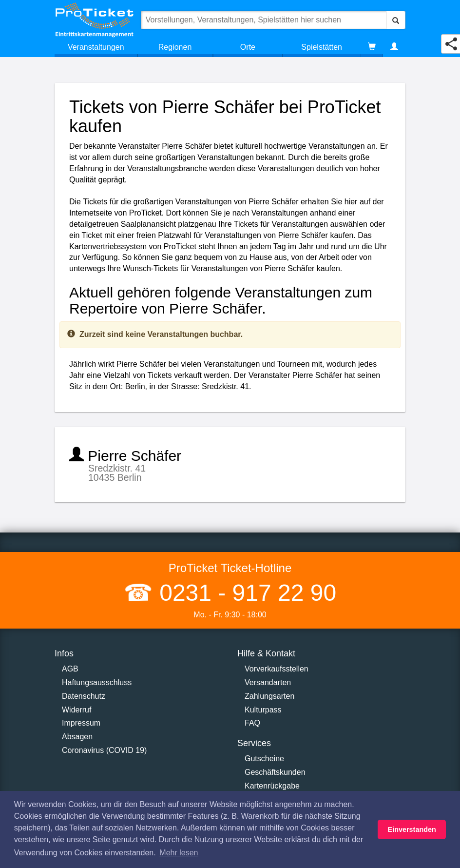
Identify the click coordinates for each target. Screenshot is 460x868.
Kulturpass (263, 710)
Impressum (81, 723)
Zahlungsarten (269, 696)
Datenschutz (84, 696)
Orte (248, 47)
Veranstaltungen (96, 47)
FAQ (252, 723)
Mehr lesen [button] (179, 853)
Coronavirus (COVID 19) (104, 750)
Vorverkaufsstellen (277, 669)
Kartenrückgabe (272, 786)
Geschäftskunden (275, 772)
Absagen (77, 737)
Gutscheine (264, 759)
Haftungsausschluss (97, 682)
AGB (70, 669)
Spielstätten (322, 47)
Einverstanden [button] (412, 829)
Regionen (175, 47)
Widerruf (77, 710)
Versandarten (268, 682)
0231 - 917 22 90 (245, 593)
